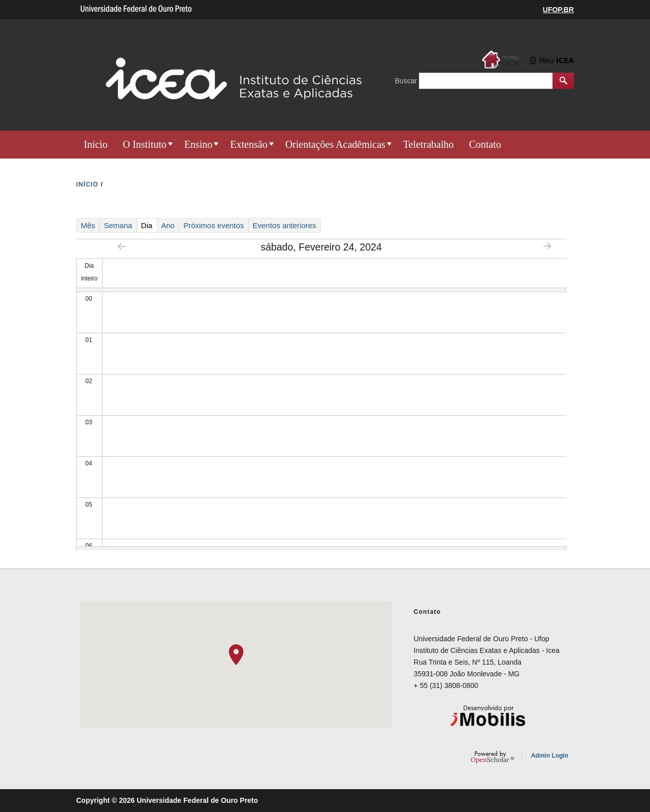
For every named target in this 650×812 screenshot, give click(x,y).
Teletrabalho (429, 144)
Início (96, 144)
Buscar (407, 81)
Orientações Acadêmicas (335, 144)
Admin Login (550, 756)
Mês (88, 225)
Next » (547, 246)
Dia (149, 225)
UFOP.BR (558, 10)
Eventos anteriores (285, 225)
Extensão (249, 144)
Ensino (199, 144)
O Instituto (145, 144)
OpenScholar (492, 757)
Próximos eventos (214, 225)
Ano (168, 225)
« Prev (122, 246)
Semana (118, 225)
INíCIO (87, 184)
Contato (485, 144)
